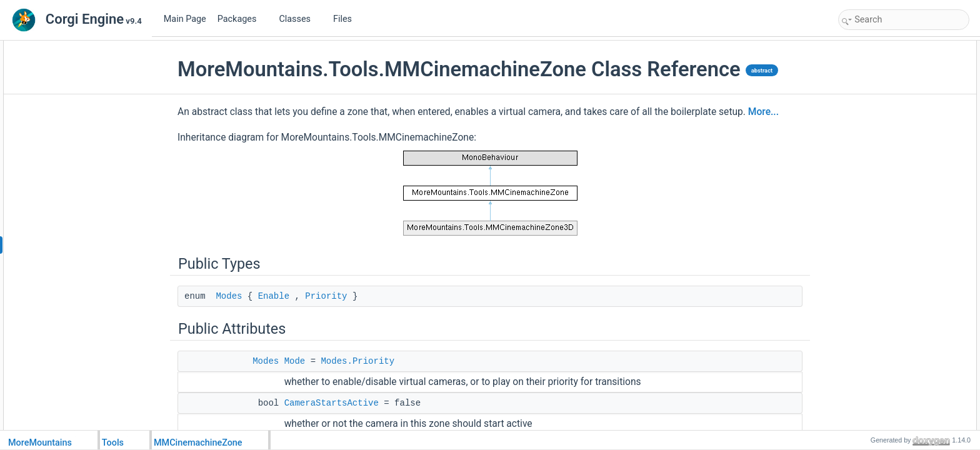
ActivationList (874, 254)
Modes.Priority (357, 361)
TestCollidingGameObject (894, 419)
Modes (229, 296)
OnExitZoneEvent (881, 240)
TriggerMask (872, 144)
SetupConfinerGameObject (897, 405)
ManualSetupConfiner (888, 391)
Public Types (863, 47)
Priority (326, 296)
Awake (863, 309)
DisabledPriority (878, 130)
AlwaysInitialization (883, 322)
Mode (295, 361)
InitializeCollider (878, 364)
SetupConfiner (876, 377)
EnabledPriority (877, 116)
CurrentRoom (874, 185)
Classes (299, 19)
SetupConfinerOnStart (889, 157)
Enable (274, 296)
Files (347, 19)
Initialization (872, 336)
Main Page (185, 19)
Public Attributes (869, 75)
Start (860, 350)
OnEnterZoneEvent (884, 226)
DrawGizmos (873, 267)
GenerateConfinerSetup (892, 171)
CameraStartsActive (332, 403)
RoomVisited (873, 199)
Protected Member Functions (890, 295)
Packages (242, 19)
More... (763, 112)
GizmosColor (873, 281)
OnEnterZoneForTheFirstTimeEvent (912, 212)
